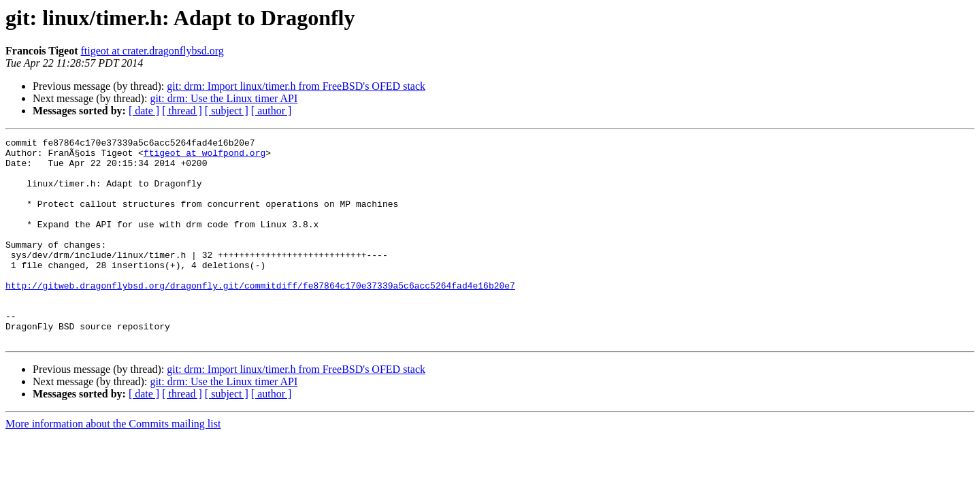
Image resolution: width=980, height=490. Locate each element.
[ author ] (272, 111)
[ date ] (144, 111)
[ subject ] (227, 111)
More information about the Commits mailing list (113, 464)
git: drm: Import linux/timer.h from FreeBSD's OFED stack (296, 86)
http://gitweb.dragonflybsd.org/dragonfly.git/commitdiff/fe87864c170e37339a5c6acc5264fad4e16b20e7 (260, 316)
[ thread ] (182, 111)
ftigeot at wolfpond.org (205, 157)
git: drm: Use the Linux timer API (224, 98)
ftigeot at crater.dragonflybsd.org (152, 51)
